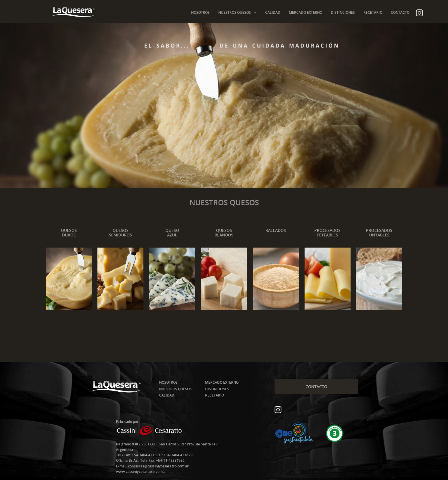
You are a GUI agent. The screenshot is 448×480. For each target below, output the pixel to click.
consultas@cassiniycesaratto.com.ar (158, 466)
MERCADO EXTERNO (306, 12)
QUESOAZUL (172, 233)
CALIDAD (273, 12)
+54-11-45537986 (170, 460)
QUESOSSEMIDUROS (120, 233)
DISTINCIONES (343, 12)
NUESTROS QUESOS (235, 12)
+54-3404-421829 (178, 455)
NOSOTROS (200, 12)
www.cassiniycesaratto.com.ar (141, 472)
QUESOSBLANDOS (224, 233)
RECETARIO (373, 12)
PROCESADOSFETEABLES (327, 233)
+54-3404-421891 (146, 455)
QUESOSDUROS (69, 233)
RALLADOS (276, 230)
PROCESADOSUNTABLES (379, 233)
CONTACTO (400, 12)
